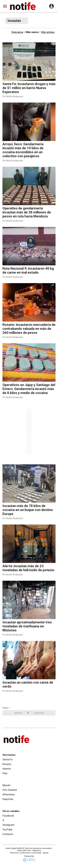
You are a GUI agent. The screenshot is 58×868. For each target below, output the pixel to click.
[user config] (52, 6)
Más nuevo (32, 32)
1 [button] (28, 713)
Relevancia (17, 32)
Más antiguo (48, 32)
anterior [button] (18, 713)
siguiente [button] (39, 713)
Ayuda (46, 853)
